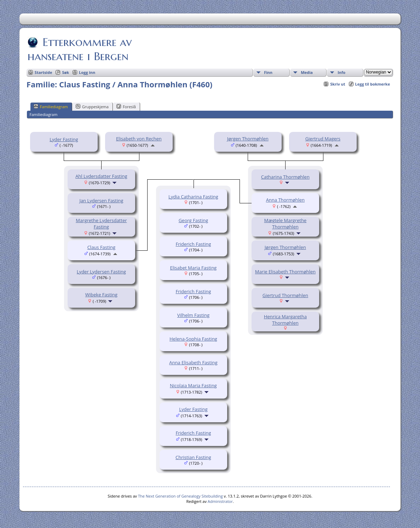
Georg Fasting (193, 220)
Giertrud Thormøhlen (285, 295)
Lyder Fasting (64, 139)
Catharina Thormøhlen (285, 177)
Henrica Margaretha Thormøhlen (285, 320)
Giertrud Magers (323, 139)
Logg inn (87, 72)
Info (341, 72)
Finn (268, 72)
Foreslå (126, 106)
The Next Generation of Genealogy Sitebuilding (180, 496)
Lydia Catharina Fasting (193, 197)
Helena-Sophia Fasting (193, 339)
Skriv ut (338, 84)
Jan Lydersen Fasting (101, 201)
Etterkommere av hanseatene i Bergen (80, 49)
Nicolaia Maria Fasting (193, 385)
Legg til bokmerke (373, 84)
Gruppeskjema (92, 106)
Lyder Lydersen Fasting (101, 272)
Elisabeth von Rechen (139, 139)
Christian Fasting (193, 457)
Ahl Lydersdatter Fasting (101, 176)
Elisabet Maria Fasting (194, 268)
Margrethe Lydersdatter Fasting (101, 224)
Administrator (220, 501)
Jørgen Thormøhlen (248, 139)
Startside (44, 72)
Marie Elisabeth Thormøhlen (285, 272)
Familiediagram (51, 106)
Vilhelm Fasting (193, 315)
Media (307, 72)
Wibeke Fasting (101, 295)
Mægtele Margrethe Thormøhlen (286, 224)
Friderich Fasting (193, 244)
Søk (65, 72)
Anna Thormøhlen (285, 200)
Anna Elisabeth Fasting (193, 362)
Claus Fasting (101, 247)
